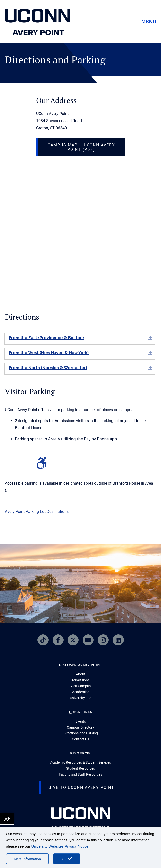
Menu (149, 22)
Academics (81, 692)
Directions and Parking (81, 733)
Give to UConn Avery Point (81, 788)
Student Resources (80, 768)
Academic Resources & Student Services (80, 762)
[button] (150, 338)
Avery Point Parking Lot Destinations (37, 512)
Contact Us (80, 739)
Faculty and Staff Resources (80, 774)
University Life (80, 698)
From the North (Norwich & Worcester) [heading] (48, 368)
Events (81, 721)
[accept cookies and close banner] (67, 859)
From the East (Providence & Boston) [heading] (46, 338)
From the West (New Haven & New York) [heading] (49, 353)
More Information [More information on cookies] (27, 859)
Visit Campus (81, 686)
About (81, 674)
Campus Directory (80, 727)
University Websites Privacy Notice (60, 846)
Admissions (81, 680)
